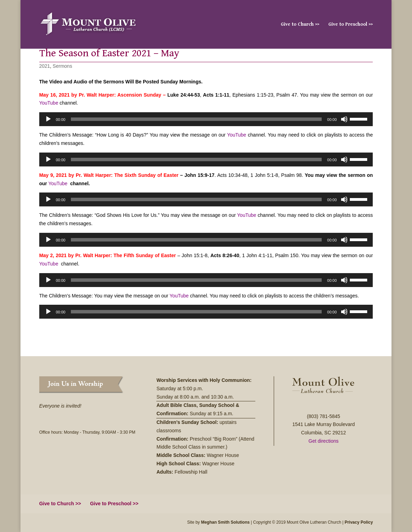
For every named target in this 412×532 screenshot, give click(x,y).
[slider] (196, 119)
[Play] (48, 119)
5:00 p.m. (193, 388)
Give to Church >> (300, 24)
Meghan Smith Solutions (225, 522)
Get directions (323, 441)
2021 (45, 66)
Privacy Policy (359, 522)
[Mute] (344, 119)
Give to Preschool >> (351, 24)
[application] (206, 119)
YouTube (49, 103)
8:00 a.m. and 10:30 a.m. (207, 397)
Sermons (63, 66)
